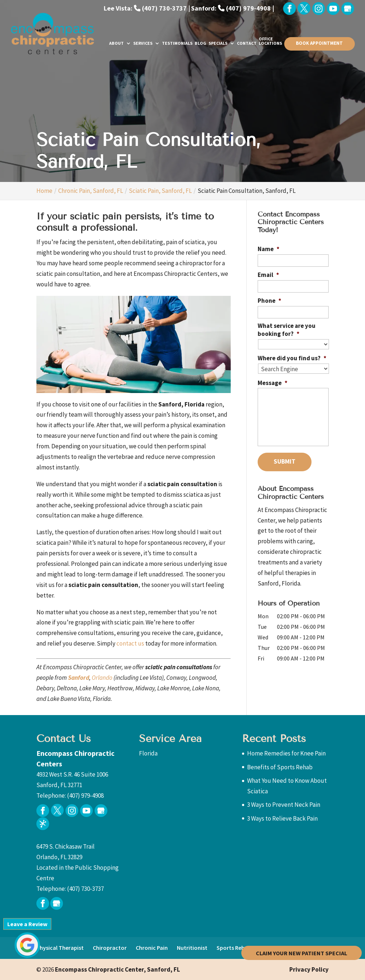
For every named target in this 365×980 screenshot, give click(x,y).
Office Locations (270, 41)
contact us (130, 643)
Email (268, 275)
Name (269, 249)
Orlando (102, 678)
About (116, 43)
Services (143, 43)
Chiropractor (110, 948)
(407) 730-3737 (85, 889)
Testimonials (177, 43)
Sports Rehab (234, 948)
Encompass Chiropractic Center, (117, 969)
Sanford (79, 678)
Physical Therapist (60, 948)
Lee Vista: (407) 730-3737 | (147, 8)
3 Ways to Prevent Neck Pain (284, 805)
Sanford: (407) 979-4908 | (233, 8)
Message (273, 382)
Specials (218, 43)
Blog (201, 43)
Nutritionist (192, 948)
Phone (269, 301)
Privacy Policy (309, 969)
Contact (247, 43)
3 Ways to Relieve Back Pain (282, 818)
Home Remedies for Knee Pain (286, 753)
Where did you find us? (292, 358)
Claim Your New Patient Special (301, 953)
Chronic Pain (152, 948)
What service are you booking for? (287, 330)
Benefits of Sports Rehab (280, 767)
